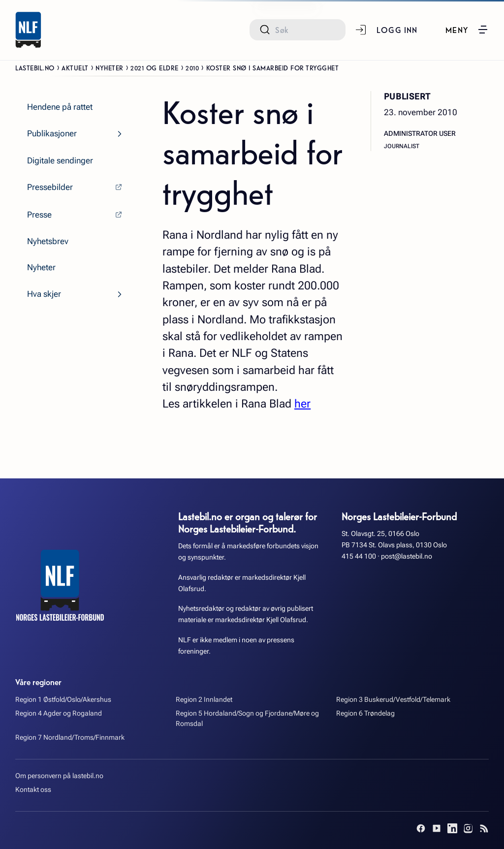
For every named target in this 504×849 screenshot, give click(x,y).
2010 (192, 67)
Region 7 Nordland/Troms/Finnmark (70, 738)
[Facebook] (421, 828)
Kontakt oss (33, 790)
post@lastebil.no (407, 556)
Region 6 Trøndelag (365, 713)
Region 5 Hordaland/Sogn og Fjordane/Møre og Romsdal (247, 719)
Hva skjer (44, 294)
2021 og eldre (155, 67)
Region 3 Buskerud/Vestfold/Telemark (393, 700)
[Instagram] (468, 828)
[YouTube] (437, 828)
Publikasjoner (52, 133)
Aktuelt (75, 67)
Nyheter (110, 67)
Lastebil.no (35, 67)
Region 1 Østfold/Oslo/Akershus (63, 700)
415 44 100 (359, 556)
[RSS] (484, 828)
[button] (467, 30)
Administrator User (420, 134)
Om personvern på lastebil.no (59, 776)
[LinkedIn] (452, 828)
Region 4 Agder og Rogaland (59, 713)
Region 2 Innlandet (204, 700)
